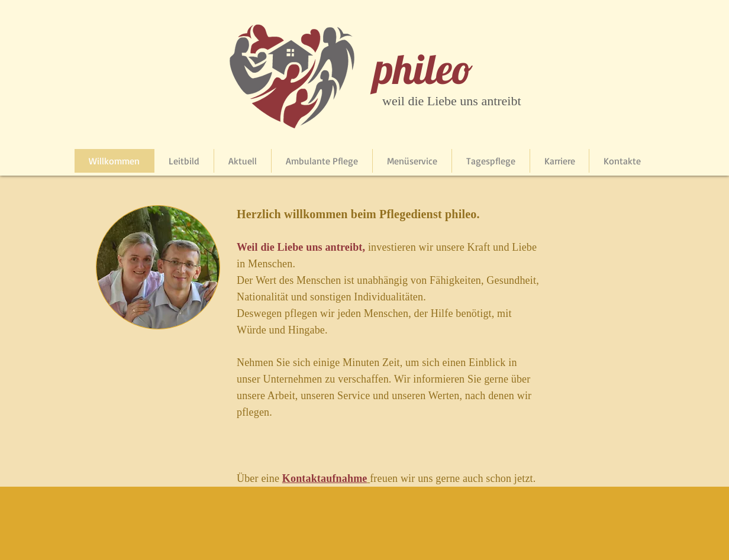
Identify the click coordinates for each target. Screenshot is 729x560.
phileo (423, 69)
